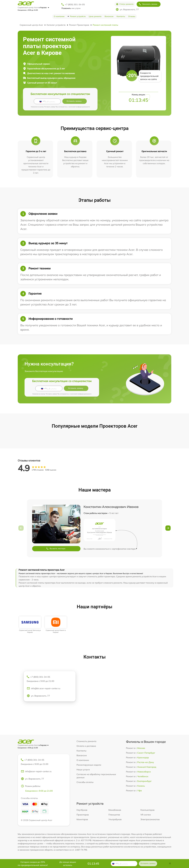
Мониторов (82, 819)
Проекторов (83, 815)
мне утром (71, 8)
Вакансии (109, 16)
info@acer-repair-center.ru (36, 771)
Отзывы (132, 16)
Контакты (121, 16)
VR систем (146, 815)
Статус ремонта (125, 4)
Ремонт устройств (78, 16)
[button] (168, 528)
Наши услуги (83, 770)
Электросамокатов (150, 819)
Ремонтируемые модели (89, 765)
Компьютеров (147, 810)
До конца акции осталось (68, 864)
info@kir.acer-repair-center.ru (44, 688)
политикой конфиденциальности (79, 107)
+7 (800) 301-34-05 (75, 4)
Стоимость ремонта (86, 741)
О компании (59, 16)
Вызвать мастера (56, 549)
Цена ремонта (95, 16)
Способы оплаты (85, 782)
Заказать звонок (148, 4)
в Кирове (44, 7)
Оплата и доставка (86, 746)
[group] (30, 625)
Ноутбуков (82, 810)
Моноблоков (115, 810)
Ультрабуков (115, 819)
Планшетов (114, 815)
